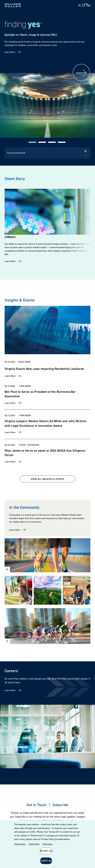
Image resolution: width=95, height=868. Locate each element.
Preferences (47, 844)
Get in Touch (36, 805)
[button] (32, 142)
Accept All (46, 861)
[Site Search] (80, 5)
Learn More (10, 52)
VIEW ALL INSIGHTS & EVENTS (48, 479)
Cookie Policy (34, 844)
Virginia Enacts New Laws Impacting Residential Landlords (44, 369)
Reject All (46, 851)
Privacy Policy (20, 844)
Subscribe (60, 805)
